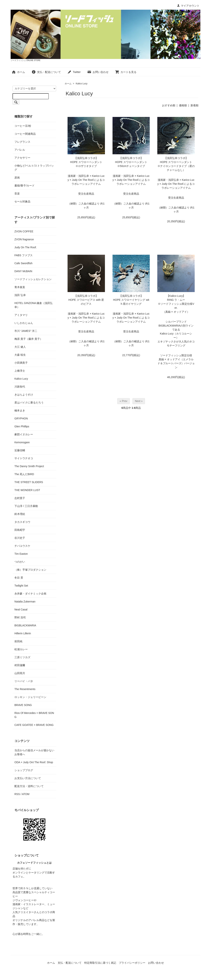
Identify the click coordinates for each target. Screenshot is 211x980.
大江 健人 (20, 347)
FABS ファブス (24, 255)
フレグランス (22, 142)
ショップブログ (24, 770)
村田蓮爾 (20, 665)
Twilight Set (21, 586)
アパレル (20, 150)
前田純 (18, 641)
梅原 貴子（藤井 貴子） (28, 339)
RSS (17, 794)
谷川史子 (20, 538)
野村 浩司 (20, 617)
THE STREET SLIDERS (29, 482)
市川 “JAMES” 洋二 (26, 331)
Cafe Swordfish (23, 263)
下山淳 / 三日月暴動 (26, 506)
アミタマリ (21, 315)
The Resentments (25, 689)
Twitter (74, 72)
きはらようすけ (24, 395)
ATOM (26, 794)
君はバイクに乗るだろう (29, 403)
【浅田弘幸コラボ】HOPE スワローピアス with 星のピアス (86, 300)
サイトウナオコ (24, 458)
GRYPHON (21, 418)
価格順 (183, 105)
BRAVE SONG (23, 705)
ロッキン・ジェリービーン (30, 697)
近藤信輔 (20, 450)
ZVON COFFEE (24, 231)
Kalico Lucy (81, 84)
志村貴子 (20, 498)
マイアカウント (188, 6)
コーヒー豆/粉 (23, 126)
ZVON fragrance (24, 239)
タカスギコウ (22, 522)
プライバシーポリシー (132, 963)
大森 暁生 (20, 355)
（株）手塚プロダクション (30, 570)
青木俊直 (20, 287)
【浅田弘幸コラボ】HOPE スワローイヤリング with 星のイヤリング (131, 300)
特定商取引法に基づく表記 (100, 963)
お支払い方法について (28, 778)
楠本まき (20, 410)
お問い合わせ (98, 72)
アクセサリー (22, 158)
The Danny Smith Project (29, 466)
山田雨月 (20, 673)
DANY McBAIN (23, 271)
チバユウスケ (22, 546)
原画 (17, 178)
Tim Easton (21, 554)
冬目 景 (19, 578)
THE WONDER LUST (27, 490)
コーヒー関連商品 (25, 134)
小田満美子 (21, 363)
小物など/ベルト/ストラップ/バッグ (34, 168)
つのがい (20, 562)
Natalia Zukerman (25, 602)
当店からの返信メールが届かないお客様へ (34, 752)
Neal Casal (21, 609)
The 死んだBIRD (24, 474)
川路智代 (20, 387)
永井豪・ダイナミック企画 (30, 594)
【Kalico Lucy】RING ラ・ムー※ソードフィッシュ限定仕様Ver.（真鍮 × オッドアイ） (176, 304)
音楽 (17, 193)
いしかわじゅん (24, 323)
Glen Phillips (22, 426)
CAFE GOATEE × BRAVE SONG (34, 725)
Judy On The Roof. (26, 247)
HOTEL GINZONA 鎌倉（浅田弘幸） (33, 305)
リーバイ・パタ (24, 681)
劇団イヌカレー (24, 434)
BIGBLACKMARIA (25, 625)
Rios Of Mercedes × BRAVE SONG (34, 715)
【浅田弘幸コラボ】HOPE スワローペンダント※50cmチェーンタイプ (131, 162)
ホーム (18, 72)
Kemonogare (22, 442)
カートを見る (126, 72)
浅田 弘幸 (20, 295)
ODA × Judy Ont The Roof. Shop (34, 762)
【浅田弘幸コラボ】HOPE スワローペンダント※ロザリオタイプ (86, 162)
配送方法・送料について (29, 786)
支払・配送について (46, 72)
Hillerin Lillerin (23, 633)
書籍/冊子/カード (24, 186)
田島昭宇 (20, 530)
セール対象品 (22, 201)
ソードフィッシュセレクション (33, 279)
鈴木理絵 (20, 514)
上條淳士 (20, 371)
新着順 (194, 105)
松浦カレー (21, 649)
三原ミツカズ (22, 657)
